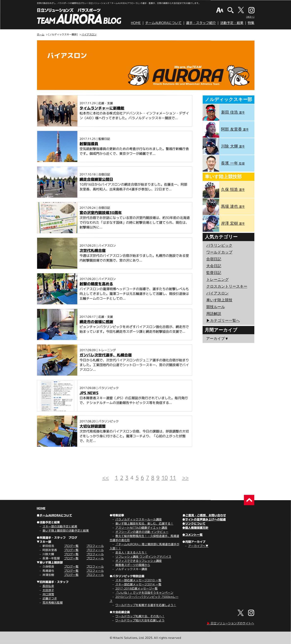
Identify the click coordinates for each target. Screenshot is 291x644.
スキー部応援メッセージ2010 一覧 (138, 580)
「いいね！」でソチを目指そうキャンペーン (144, 593)
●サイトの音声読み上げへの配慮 (204, 519)
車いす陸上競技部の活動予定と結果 (66, 530)
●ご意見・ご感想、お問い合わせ (204, 515)
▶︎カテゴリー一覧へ (223, 321)
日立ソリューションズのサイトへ (231, 623)
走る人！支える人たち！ (131, 552)
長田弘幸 (48, 586)
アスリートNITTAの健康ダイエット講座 (141, 528)
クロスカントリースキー (227, 286)
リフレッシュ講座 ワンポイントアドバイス (143, 557)
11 (173, 478)
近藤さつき (50, 598)
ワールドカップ (219, 252)
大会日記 (214, 266)
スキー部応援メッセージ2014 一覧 (138, 584)
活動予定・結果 (232, 23)
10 (165, 478)
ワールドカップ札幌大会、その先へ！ (140, 616)
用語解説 (214, 314)
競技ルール (216, 307)
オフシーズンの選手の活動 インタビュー (142, 532)
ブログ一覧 (71, 546)
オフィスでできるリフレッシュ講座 (139, 561)
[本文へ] (250, 17)
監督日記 (214, 273)
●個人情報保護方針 (195, 528)
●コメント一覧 (192, 535)
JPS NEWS (89, 393)
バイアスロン (89, 34)
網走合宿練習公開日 (96, 179)
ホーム (41, 34)
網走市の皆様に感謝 (96, 322)
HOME (136, 23)
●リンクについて (194, 523)
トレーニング (217, 280)
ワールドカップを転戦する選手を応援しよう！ (146, 605)
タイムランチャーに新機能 (102, 108)
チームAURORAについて (163, 23)
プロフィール (95, 546)
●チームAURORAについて (54, 515)
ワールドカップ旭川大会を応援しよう (140, 620)
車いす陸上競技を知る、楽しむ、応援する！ (144, 523)
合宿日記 (214, 259)
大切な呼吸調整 (93, 426)
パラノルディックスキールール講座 (139, 519)
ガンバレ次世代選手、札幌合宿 (106, 355)
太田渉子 (48, 590)
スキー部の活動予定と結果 (60, 526)
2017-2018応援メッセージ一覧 (136, 588)
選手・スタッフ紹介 (201, 23)
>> (185, 478)
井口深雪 (48, 594)
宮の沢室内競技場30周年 (101, 213)
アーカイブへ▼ (198, 546)
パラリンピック (219, 245)
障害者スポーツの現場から (133, 565)
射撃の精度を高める (96, 284)
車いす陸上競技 (219, 300)
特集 (251, 23)
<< (106, 478)
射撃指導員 (89, 144)
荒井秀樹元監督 (53, 603)
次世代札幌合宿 (93, 251)
